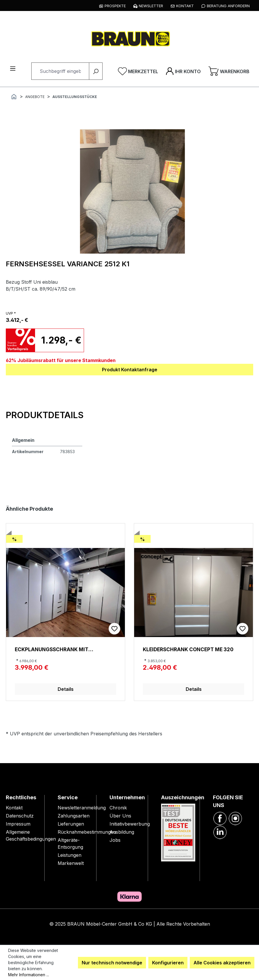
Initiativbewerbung (130, 824)
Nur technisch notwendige (112, 963)
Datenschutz (20, 816)
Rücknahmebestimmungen (87, 832)
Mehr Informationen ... (29, 975)
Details (66, 689)
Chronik (118, 808)
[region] (132, 191)
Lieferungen (71, 824)
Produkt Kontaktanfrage (130, 370)
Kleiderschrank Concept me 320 (188, 649)
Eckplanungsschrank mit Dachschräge (52, 649)
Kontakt (14, 808)
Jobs (115, 840)
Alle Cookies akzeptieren (222, 963)
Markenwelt (71, 863)
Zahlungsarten (74, 816)
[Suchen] (96, 71)
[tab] (45, 415)
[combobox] (60, 71)
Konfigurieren (168, 963)
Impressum (18, 824)
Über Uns (120, 816)
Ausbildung (122, 832)
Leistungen (70, 855)
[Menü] (13, 68)
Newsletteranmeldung (82, 808)
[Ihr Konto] (183, 71)
